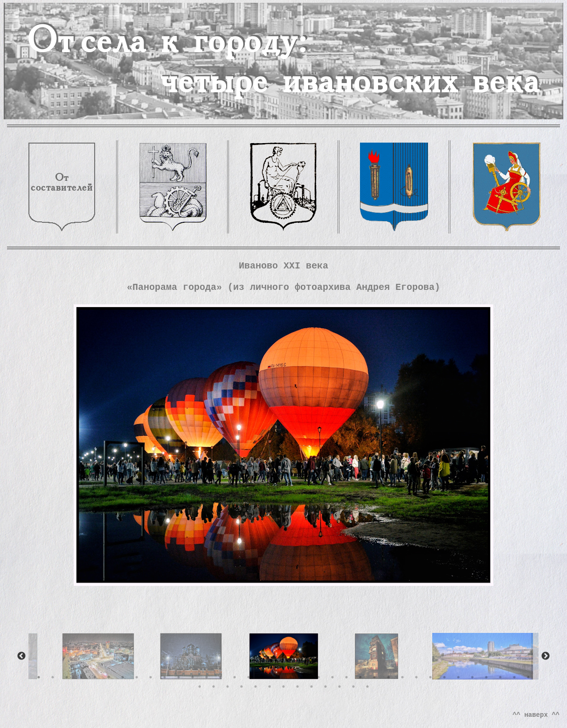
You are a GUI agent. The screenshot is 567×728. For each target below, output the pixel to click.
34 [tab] (500, 677)
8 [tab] (137, 677)
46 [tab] (325, 687)
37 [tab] (200, 687)
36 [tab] (528, 677)
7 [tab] (123, 677)
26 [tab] (388, 677)
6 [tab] (109, 677)
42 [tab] (270, 687)
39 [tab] (228, 687)
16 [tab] (249, 677)
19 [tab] (290, 677)
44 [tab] (297, 687)
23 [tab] (346, 677)
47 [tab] (339, 687)
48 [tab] (353, 687)
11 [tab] (179, 677)
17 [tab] (263, 677)
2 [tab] (53, 677)
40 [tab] (242, 687)
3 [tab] (67, 677)
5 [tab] (95, 677)
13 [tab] (207, 677)
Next (546, 656)
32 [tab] (472, 677)
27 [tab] (402, 677)
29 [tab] (430, 677)
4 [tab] (81, 677)
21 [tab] (318, 677)
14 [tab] (221, 677)
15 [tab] (235, 677)
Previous (21, 656)
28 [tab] (416, 677)
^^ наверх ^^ (536, 715)
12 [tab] (193, 677)
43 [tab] (283, 687)
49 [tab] (367, 687)
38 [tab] (214, 687)
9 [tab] (151, 677)
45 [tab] (311, 687)
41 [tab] (256, 687)
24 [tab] (360, 677)
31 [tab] (458, 677)
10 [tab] (165, 677)
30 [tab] (444, 677)
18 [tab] (277, 677)
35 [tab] (514, 677)
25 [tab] (374, 677)
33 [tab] (486, 677)
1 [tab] (39, 677)
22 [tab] (332, 677)
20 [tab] (304, 677)
